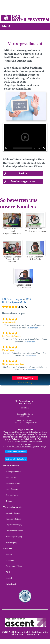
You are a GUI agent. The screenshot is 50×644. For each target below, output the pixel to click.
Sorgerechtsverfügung (14, 525)
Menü (6, 26)
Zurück (23, 173)
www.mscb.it (33, 634)
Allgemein (8, 548)
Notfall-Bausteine (11, 466)
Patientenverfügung (13, 519)
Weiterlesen (33, 328)
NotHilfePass (11, 477)
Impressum (10, 560)
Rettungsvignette (12, 495)
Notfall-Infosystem (13, 483)
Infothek (9, 578)
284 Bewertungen (12, 299)
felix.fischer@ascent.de (28, 422)
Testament (10, 501)
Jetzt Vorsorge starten (23, 181)
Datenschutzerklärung (14, 566)
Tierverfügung (11, 543)
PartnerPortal (11, 584)
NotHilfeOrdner (12, 489)
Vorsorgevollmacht (13, 513)
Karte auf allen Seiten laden (16, 459)
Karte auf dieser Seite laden (16, 451)
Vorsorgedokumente (13, 472)
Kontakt (9, 554)
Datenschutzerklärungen (25, 446)
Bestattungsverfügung (14, 537)
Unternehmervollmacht (15, 531)
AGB (8, 572)
